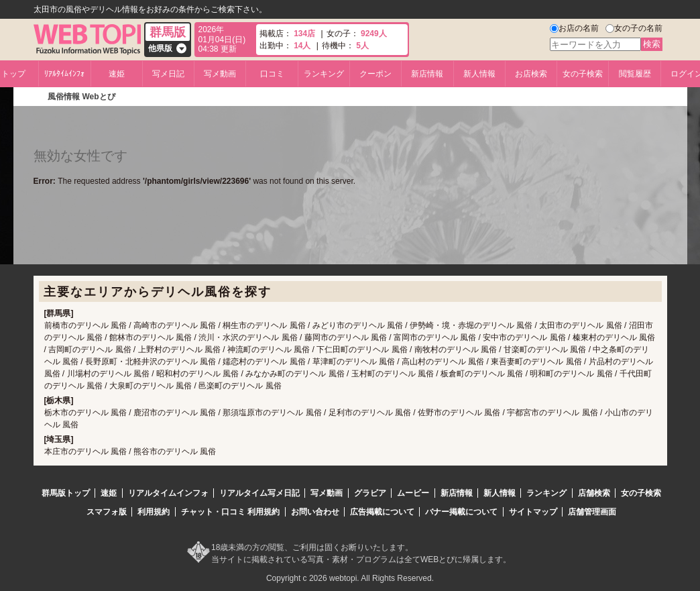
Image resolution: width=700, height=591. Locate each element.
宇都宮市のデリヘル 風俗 (552, 413)
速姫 (117, 74)
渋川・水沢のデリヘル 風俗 (248, 337)
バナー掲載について (461, 512)
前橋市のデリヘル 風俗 (85, 325)
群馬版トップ (66, 493)
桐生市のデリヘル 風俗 (264, 325)
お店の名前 (579, 28)
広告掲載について (382, 512)
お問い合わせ (315, 512)
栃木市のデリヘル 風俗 (85, 413)
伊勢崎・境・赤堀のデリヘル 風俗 (471, 325)
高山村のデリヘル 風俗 (443, 362)
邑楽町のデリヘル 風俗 (240, 386)
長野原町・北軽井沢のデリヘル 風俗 (151, 362)
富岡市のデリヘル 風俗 (435, 337)
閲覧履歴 (635, 74)
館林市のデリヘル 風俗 (151, 337)
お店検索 (531, 74)
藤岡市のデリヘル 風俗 (346, 337)
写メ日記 (168, 74)
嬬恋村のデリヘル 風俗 (264, 362)
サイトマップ (533, 512)
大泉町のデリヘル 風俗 (151, 386)
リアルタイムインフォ (168, 493)
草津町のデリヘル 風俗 (354, 362)
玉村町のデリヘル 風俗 (393, 374)
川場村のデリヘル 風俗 (108, 374)
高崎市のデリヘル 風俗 (175, 325)
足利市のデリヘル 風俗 (370, 413)
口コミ (272, 74)
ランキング (324, 74)
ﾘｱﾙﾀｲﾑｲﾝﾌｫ (64, 74)
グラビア (370, 493)
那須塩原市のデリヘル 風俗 (272, 413)
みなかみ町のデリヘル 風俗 (295, 374)
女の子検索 (583, 74)
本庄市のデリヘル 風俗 (85, 451)
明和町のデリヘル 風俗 (571, 374)
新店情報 (427, 74)
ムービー (413, 493)
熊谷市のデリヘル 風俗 (175, 451)
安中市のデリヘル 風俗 (524, 337)
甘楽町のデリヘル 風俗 (545, 350)
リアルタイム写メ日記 (259, 493)
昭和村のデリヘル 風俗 (197, 374)
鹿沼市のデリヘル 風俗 (175, 413)
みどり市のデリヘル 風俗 (358, 325)
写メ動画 (220, 74)
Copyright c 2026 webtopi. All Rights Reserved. (350, 578)
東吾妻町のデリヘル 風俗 (536, 362)
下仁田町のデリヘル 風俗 (362, 350)
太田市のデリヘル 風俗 (580, 325)
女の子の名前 (638, 28)
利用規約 (154, 512)
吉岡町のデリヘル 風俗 (90, 350)
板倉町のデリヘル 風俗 (482, 374)
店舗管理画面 (592, 512)
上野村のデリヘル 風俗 (179, 350)
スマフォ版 (107, 512)
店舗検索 (594, 493)
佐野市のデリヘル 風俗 (459, 413)
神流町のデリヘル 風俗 (269, 350)
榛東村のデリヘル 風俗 (614, 337)
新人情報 (479, 74)
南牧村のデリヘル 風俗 (456, 350)
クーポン (375, 74)
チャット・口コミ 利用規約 (230, 512)
